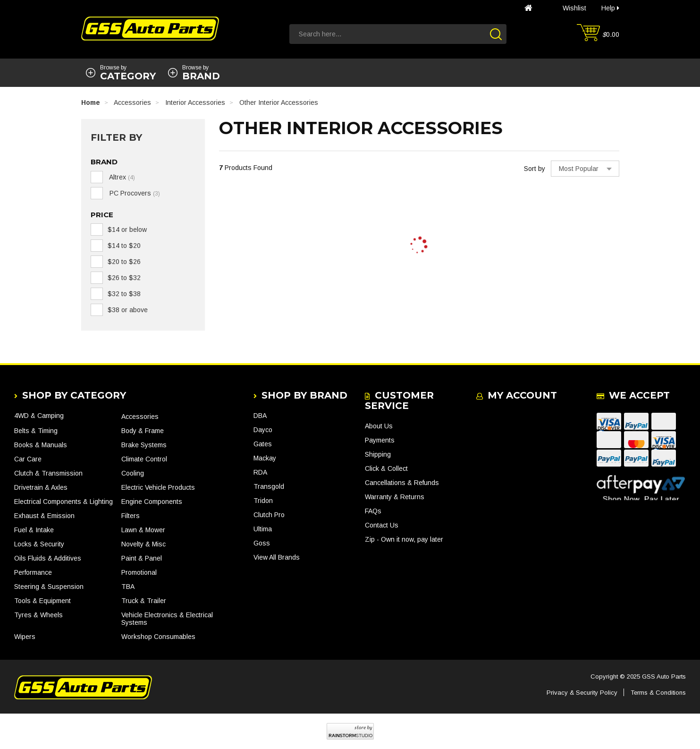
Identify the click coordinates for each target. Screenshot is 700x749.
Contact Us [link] (382, 525)
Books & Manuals (41, 445)
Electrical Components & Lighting (63, 502)
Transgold (269, 486)
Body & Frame (143, 431)
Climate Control (144, 459)
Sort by (535, 169)
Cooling (133, 473)
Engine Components (152, 502)
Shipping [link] (378, 454)
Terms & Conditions (658, 693)
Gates (263, 444)
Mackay (265, 458)
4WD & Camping (39, 416)
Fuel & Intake (34, 530)
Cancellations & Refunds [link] (402, 483)
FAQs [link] (373, 511)
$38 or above (128, 310)
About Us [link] (379, 426)
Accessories (140, 417)
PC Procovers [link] (134, 193)
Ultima (263, 529)
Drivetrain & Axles (41, 487)
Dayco (263, 430)
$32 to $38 (124, 294)
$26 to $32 (124, 278)
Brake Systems (144, 445)
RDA (260, 472)
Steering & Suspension (49, 587)
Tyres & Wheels (38, 615)
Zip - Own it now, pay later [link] (404, 539)
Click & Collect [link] (386, 468)
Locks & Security (39, 544)
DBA (260, 416)
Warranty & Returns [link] (395, 497)
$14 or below (127, 230)
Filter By (116, 137)
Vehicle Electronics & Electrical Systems (167, 619)
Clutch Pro (269, 515)
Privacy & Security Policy (582, 693)
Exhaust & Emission (44, 516)
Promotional (139, 572)
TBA (128, 587)
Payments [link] (380, 440)
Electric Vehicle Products (158, 487)
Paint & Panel (142, 558)
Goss (262, 543)
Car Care (28, 459)
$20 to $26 (124, 262)
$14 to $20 (124, 246)
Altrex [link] (121, 177)
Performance (33, 572)
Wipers (25, 637)
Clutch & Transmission (48, 473)
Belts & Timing (36, 431)
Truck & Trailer (144, 601)
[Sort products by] (585, 169)
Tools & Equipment (42, 601)
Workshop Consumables (158, 637)
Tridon (263, 501)
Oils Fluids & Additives (48, 558)
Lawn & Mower (143, 530)
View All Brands (277, 557)
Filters (131, 516)
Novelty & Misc (143, 544)
